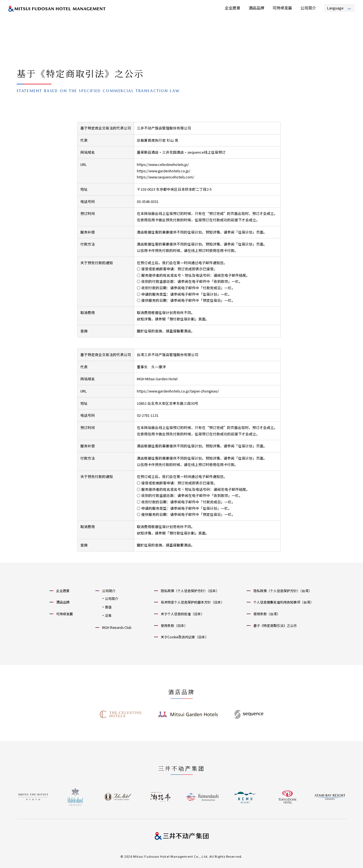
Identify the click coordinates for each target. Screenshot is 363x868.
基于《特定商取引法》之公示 (275, 625)
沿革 (108, 615)
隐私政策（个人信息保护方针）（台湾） (283, 591)
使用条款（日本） (174, 625)
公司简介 (308, 8)
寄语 (108, 607)
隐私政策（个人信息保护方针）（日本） (190, 591)
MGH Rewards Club (117, 627)
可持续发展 (282, 8)
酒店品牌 (256, 8)
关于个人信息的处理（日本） (182, 614)
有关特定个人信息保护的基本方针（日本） (192, 602)
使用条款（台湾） (267, 614)
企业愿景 (233, 8)
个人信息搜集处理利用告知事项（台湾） (283, 602)
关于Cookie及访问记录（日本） (185, 637)
